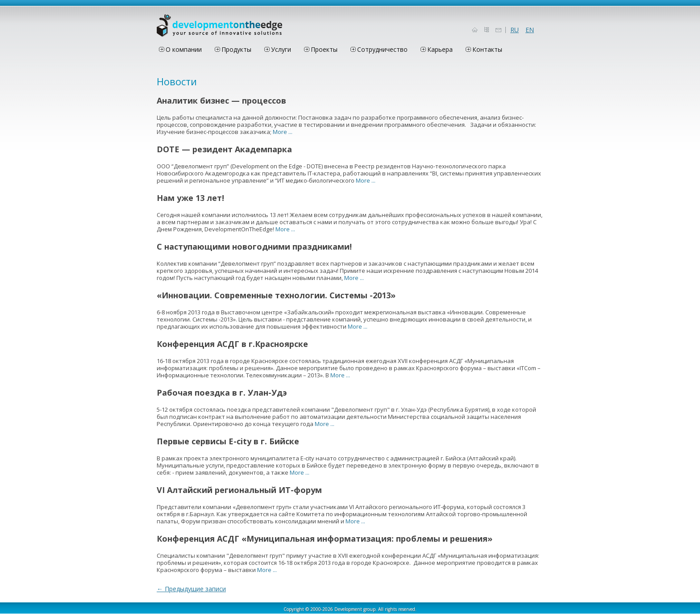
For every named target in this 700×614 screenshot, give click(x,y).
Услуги (281, 49)
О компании (184, 49)
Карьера (440, 49)
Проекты (324, 49)
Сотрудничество (382, 49)
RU (515, 30)
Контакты (487, 49)
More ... (283, 132)
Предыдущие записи (191, 589)
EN (530, 30)
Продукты (236, 49)
